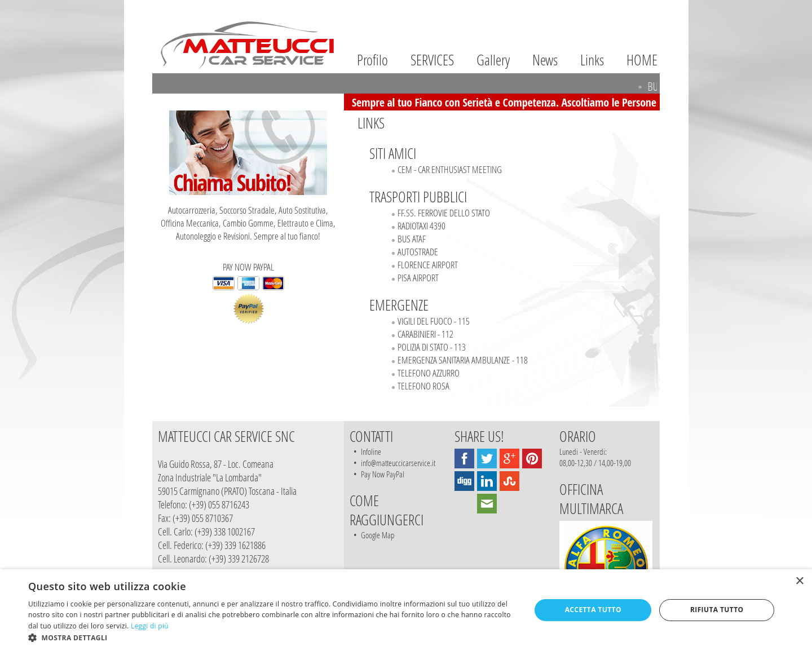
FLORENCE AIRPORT (428, 265)
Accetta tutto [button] (593, 610)
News (545, 60)
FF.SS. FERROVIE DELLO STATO (444, 213)
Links (592, 60)
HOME (642, 60)
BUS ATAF (412, 239)
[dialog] (406, 610)
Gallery (493, 60)
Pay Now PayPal (383, 474)
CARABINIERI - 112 (425, 334)
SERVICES (432, 60)
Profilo (372, 60)
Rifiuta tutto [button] (717, 610)
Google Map (378, 535)
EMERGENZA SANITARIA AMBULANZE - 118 (463, 360)
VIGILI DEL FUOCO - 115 (434, 321)
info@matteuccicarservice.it (398, 463)
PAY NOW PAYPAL (248, 292)
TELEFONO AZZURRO (429, 373)
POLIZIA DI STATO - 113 (432, 347)
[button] (272, 637)
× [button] (799, 581)
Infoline (371, 451)
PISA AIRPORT (418, 278)
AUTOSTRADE (418, 252)
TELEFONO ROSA (423, 386)
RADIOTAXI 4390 (422, 226)
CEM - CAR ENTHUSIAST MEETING (450, 169)
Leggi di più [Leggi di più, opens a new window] (150, 626)
